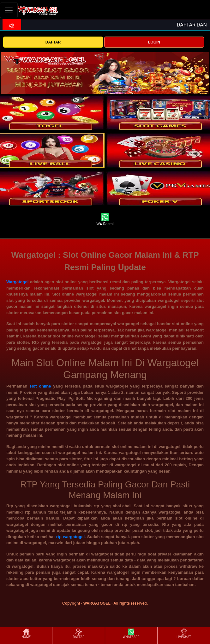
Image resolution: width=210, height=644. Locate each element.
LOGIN (154, 42)
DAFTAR (53, 42)
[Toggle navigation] (9, 10)
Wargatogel (17, 282)
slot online (40, 386)
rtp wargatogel (70, 537)
